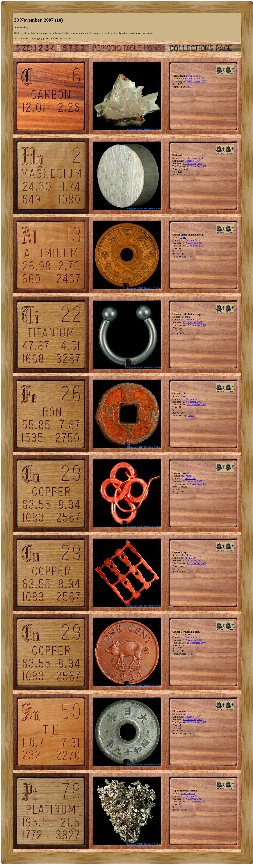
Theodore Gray (192, 161)
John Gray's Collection (193, 79)
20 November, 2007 (197, 81)
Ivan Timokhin (188, 793)
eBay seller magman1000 (193, 158)
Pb (188, 87)
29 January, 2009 (195, 246)
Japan (183, 237)
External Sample (192, 76)
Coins (191, 257)
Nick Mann (186, 476)
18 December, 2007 (196, 643)
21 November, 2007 (197, 166)
